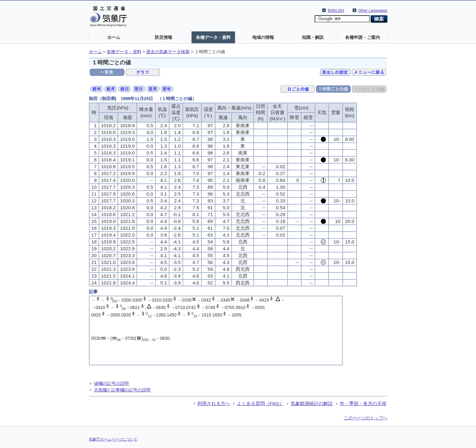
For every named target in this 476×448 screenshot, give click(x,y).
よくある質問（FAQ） (260, 403)
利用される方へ (214, 403)
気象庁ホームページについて (113, 439)
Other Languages (373, 11)
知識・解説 (313, 37)
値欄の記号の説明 (111, 383)
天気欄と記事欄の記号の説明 (122, 390)
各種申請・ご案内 (363, 37)
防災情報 (164, 37)
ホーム (114, 37)
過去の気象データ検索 (168, 52)
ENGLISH (336, 11)
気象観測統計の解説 (312, 403)
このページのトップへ (366, 418)
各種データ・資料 (213, 37)
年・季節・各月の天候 (363, 403)
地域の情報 (263, 37)
